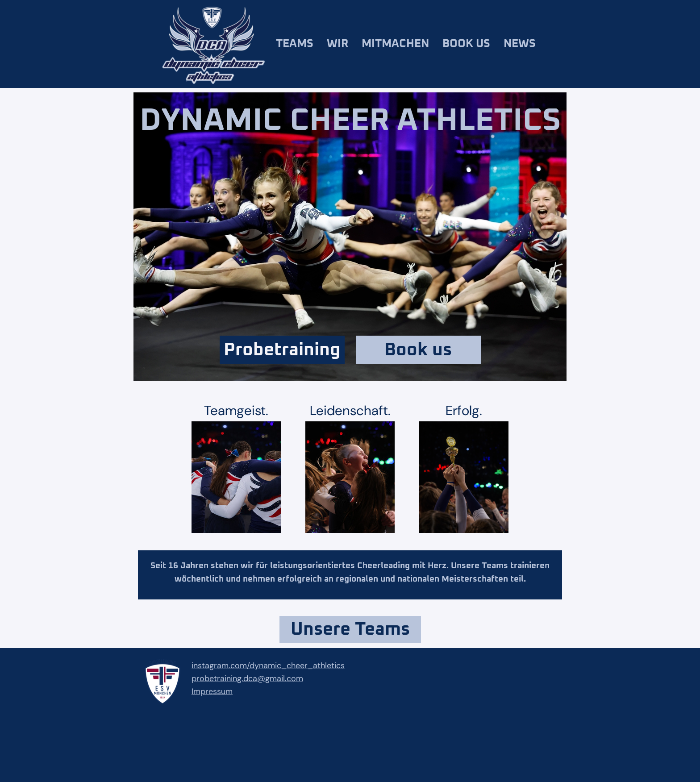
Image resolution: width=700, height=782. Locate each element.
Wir (337, 44)
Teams (295, 44)
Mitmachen (395, 44)
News (520, 44)
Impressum (212, 691)
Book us (466, 44)
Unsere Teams (350, 629)
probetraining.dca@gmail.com (247, 678)
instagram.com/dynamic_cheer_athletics (268, 666)
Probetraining (282, 350)
